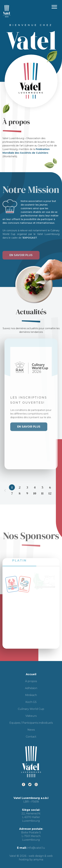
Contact (31, 737)
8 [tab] (20, 493)
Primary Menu (54, 7)
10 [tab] (35, 493)
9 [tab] (27, 493)
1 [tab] (12, 487)
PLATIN (19, 557)
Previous (5, 490)
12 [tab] (50, 493)
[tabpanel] (31, 401)
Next (57, 490)
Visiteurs (31, 716)
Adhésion (31, 688)
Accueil (31, 674)
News (31, 730)
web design (36, 856)
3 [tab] (27, 487)
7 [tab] (12, 493)
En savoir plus (21, 252)
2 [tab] (20, 487)
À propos (31, 681)
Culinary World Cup (31, 709)
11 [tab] (42, 493)
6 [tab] (50, 487)
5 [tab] (42, 487)
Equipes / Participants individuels (31, 723)
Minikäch (31, 695)
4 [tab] (35, 487)
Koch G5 (31, 702)
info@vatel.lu (36, 848)
